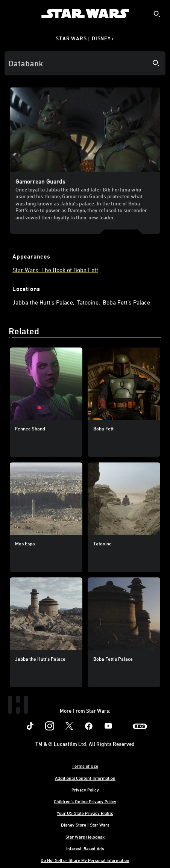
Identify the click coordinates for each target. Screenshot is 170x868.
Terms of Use (85, 766)
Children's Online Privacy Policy (85, 801)
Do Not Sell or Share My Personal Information (85, 860)
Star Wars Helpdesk (85, 837)
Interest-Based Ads (85, 848)
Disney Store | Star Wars (85, 825)
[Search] (85, 63)
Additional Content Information (85, 778)
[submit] (157, 14)
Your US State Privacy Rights (85, 813)
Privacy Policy (85, 790)
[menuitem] (12, 14)
